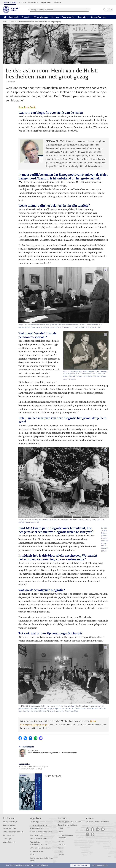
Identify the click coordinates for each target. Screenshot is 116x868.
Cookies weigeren (101, 865)
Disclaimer (62, 845)
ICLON (33, 855)
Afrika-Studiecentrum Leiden (41, 848)
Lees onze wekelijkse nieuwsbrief (97, 822)
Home (5, 22)
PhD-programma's (9, 828)
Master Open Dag (9, 842)
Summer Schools (9, 835)
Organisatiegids (46, 2)
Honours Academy (37, 851)
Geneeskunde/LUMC (38, 828)
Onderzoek (14, 17)
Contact (61, 855)
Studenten (22, 2)
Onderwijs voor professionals (13, 832)
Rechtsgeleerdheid (37, 835)
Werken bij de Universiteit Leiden (70, 822)
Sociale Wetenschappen (39, 839)
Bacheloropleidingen (10, 822)
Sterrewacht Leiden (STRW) (31, 769)
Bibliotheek (57, 2)
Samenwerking (68, 17)
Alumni (61, 828)
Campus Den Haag (99, 17)
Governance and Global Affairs (41, 832)
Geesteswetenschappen (39, 825)
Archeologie (35, 822)
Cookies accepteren (80, 865)
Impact (61, 832)
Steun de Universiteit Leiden (68, 825)
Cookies (61, 848)
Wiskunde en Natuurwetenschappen (34, 767)
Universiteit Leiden (10, 2)
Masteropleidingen (9, 825)
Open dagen (7, 839)
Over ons (55, 17)
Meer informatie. (43, 865)
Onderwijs (26, 17)
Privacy (61, 851)
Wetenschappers (41, 17)
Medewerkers (33, 2)
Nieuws (12, 22)
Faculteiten (83, 17)
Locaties (61, 841)
